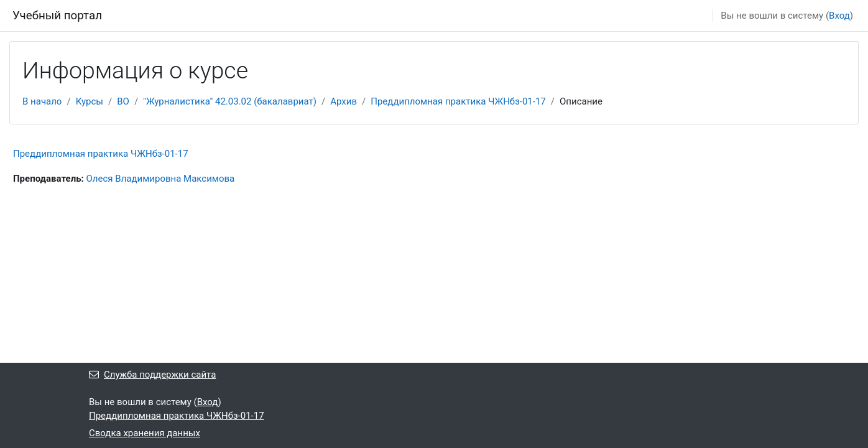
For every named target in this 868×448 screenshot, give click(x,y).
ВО (123, 101)
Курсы (90, 101)
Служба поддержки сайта (152, 375)
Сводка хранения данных (145, 433)
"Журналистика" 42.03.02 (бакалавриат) (230, 101)
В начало (42, 101)
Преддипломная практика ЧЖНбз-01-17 (458, 101)
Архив (344, 101)
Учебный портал (57, 16)
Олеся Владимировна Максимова (161, 179)
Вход (839, 16)
